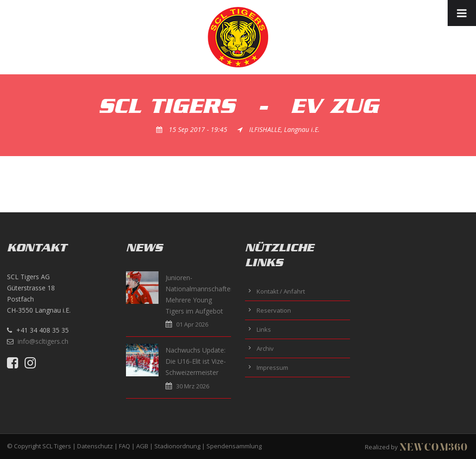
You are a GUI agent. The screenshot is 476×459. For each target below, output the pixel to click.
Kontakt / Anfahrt (281, 291)
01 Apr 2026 (192, 324)
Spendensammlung (234, 446)
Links (264, 329)
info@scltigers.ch (43, 341)
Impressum (272, 367)
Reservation (274, 310)
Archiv (265, 348)
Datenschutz (95, 446)
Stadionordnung (177, 446)
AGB (142, 446)
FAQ (125, 446)
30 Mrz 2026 (193, 386)
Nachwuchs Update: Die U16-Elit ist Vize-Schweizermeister (196, 361)
